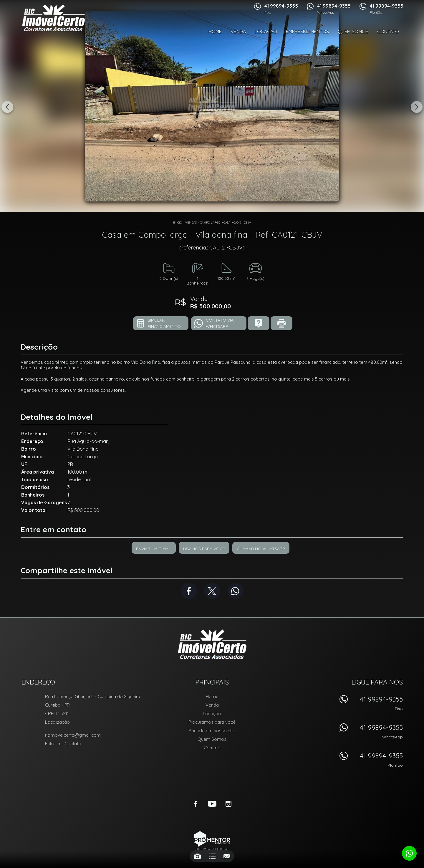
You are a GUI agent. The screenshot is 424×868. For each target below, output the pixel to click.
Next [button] (417, 107)
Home (215, 32)
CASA (227, 223)
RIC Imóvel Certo (212, 644)
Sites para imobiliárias (212, 849)
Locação (266, 32)
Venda (238, 32)
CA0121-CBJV (242, 223)
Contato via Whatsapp (220, 323)
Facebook (189, 591)
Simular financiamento (164, 323)
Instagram (228, 804)
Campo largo (210, 223)
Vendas (191, 223)
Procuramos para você (212, 722)
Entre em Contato (63, 744)
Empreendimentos (307, 32)
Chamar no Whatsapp (261, 549)
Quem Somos (353, 32)
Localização (57, 722)
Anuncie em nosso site (212, 731)
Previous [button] (7, 107)
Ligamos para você (204, 549)
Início (178, 223)
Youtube (212, 804)
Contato (388, 32)
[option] (212, 106)
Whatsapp (235, 591)
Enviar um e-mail (154, 549)
